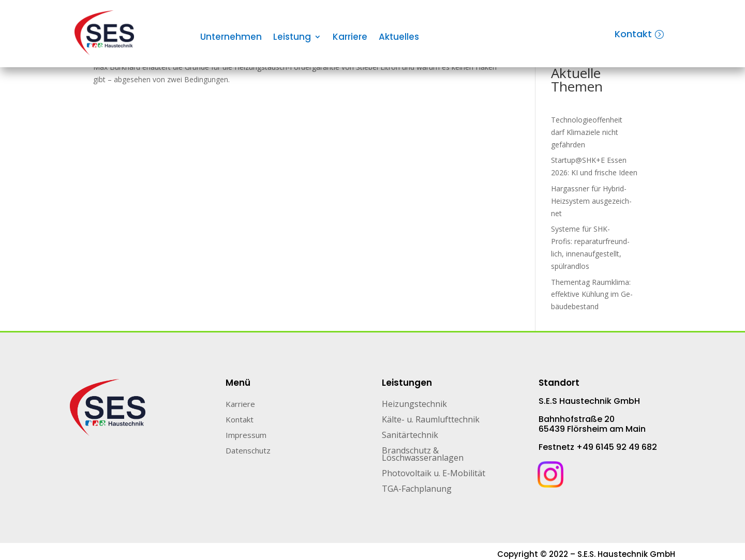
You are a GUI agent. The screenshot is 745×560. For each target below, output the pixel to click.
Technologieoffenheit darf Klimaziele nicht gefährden (587, 132)
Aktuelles (399, 38)
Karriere (350, 38)
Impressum (246, 436)
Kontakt (633, 34)
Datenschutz (248, 451)
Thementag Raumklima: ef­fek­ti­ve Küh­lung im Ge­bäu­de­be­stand (592, 294)
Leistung (292, 38)
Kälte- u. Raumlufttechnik (431, 420)
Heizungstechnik (414, 405)
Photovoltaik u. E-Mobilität (434, 474)
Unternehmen (231, 38)
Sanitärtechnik (410, 436)
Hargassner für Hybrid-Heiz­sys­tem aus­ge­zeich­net (591, 201)
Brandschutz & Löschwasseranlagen (423, 455)
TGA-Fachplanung (417, 490)
